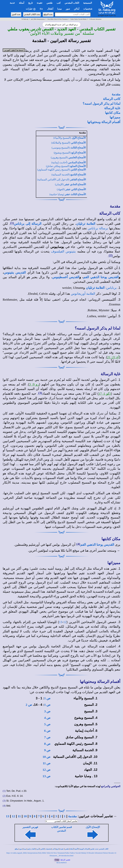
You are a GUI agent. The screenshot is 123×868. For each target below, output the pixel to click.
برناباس (112, 288)
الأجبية (76, 849)
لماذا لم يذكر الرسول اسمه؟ (101, 104)
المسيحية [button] (88, 3)
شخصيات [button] (89, 9)
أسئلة (72, 849)
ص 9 (47, 750)
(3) (40, 393)
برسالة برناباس (98, 228)
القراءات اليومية (84, 849)
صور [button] (68, 9)
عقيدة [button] (40, 3)
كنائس (42, 849)
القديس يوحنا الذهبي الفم (101, 277)
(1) (12, 223)
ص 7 (47, 737)
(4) (78, 544)
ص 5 (47, 724)
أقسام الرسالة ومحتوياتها (104, 122)
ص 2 (29, 705)
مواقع (17, 849)
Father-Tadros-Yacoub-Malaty (79, 19)
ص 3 (47, 711)
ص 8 (47, 744)
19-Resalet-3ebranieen (95, 19)
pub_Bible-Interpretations (38, 19)
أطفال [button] (50, 9)
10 (25, 816)
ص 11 (47, 763)
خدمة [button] (12, 3)
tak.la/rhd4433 (61, 863)
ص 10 (46, 757)
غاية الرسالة (112, 108)
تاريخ (57, 849)
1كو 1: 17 (105, 394)
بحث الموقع (48, 14)
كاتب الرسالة (112, 99)
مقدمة (116, 94)
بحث (97, 849)
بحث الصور (16, 14)
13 (61, 622)
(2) (111, 255)
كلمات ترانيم (31, 849)
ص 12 (46, 770)
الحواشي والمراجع (111, 786)
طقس (67, 849)
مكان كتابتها (113, 113)
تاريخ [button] (31, 3)
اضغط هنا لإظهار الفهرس (14, 50)
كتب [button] (59, 3)
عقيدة (62, 849)
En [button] (41, 9)
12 (65, 622)
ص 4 (47, 718)
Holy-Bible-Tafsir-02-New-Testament (58, 19)
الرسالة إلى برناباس (28, 224)
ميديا (25, 849)
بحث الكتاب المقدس (32, 14)
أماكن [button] (77, 9)
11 (19, 816)
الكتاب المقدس (104, 849)
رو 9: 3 (34, 384)
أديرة (38, 849)
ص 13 (46, 776)
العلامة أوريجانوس (83, 294)
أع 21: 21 (113, 357)
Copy (57, 860)
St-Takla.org (25, 19)
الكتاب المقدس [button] (72, 3)
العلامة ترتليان (86, 224)
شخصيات (48, 849)
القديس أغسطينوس (66, 277)
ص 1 (47, 698)
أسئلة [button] (22, 3)
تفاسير (92, 849)
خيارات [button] (31, 9)
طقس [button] (50, 3)
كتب (53, 849)
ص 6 (47, 731)
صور (21, 849)
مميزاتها (115, 117)
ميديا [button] (59, 9)
